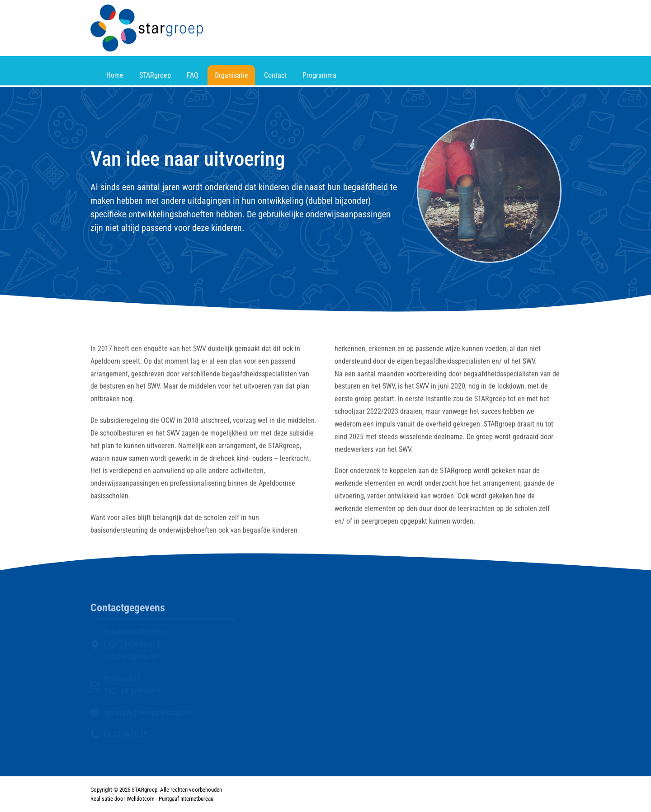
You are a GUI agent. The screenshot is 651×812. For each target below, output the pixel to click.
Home (115, 75)
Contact (275, 75)
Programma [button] (319, 75)
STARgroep (155, 75)
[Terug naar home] (147, 28)
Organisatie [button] (231, 75)
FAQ (193, 75)
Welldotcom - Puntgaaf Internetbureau (170, 799)
